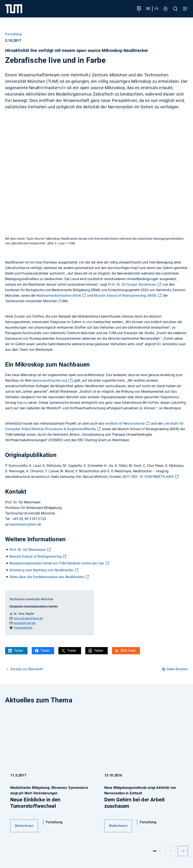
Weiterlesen (24, 826)
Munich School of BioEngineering (35, 556)
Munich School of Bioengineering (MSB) (125, 296)
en (156, 9)
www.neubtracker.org (50, 380)
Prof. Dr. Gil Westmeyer (28, 550)
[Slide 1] (155, 851)
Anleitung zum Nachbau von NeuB (41, 570)
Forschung (13, 34)
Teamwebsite (23, 628)
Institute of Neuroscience (125, 423)
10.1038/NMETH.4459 (156, 477)
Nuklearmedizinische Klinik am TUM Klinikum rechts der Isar (57, 563)
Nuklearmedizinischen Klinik (59, 296)
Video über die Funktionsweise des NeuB (47, 577)
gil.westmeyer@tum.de (23, 524)
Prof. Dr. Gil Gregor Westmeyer (132, 284)
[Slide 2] (160, 851)
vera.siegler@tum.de (28, 618)
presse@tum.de (25, 623)
